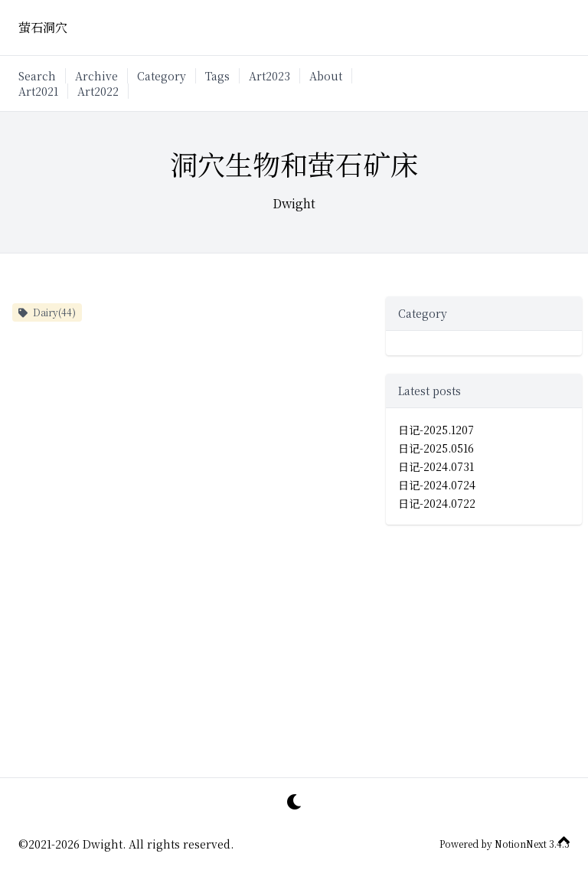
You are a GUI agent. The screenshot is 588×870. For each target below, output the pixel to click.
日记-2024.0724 (437, 485)
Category (162, 76)
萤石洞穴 (43, 27)
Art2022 (98, 91)
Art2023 (269, 76)
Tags (217, 76)
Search (37, 76)
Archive (96, 76)
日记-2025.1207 (436, 430)
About (326, 76)
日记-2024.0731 (436, 466)
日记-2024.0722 (437, 503)
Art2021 (38, 91)
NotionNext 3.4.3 (531, 844)
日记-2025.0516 (436, 448)
